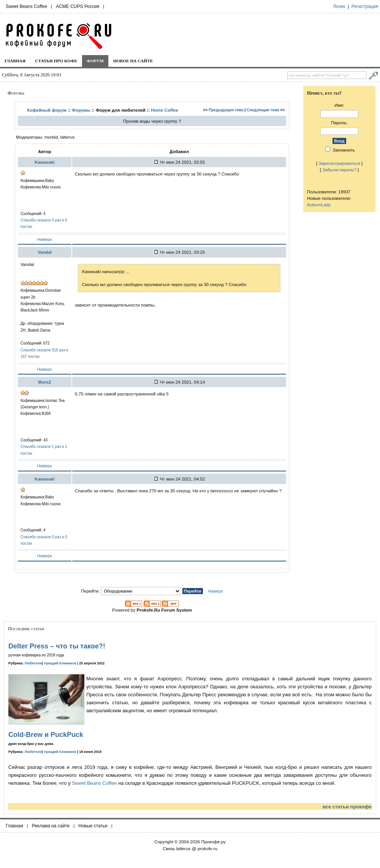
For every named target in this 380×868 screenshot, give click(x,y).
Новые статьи (93, 826)
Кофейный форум (47, 110)
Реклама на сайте (51, 826)
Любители (33, 663)
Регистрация (365, 6)
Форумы (81, 110)
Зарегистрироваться (339, 163)
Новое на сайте (133, 61)
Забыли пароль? (339, 170)
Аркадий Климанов (60, 663)
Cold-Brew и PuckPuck (46, 735)
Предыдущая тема (226, 110)
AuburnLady (319, 205)
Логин (339, 6)
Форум (95, 61)
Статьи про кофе (56, 61)
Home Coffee (165, 110)
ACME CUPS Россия (78, 6)
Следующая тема (263, 110)
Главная (15, 61)
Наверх (45, 239)
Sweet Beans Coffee (26, 6)
